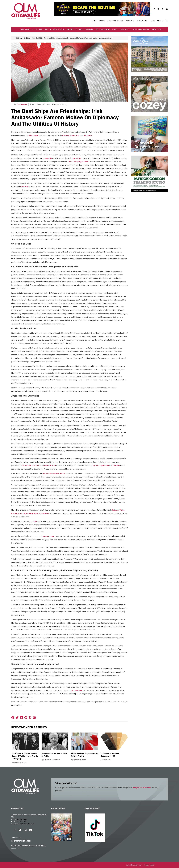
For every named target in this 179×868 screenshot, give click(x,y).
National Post (50, 465)
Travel (70, 29)
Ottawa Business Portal (107, 29)
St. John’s (88, 135)
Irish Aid (24, 187)
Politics (79, 29)
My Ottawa (157, 29)
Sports (39, 29)
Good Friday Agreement (79, 162)
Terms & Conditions (134, 865)
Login (152, 21)
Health (48, 29)
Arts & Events (26, 29)
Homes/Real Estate (141, 29)
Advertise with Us (116, 21)
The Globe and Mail (31, 465)
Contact (130, 21)
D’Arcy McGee (76, 690)
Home (94, 21)
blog (36, 521)
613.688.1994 (21, 821)
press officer (49, 158)
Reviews (89, 29)
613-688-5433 (21, 819)
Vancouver (34, 135)
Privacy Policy (149, 865)
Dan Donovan (22, 104)
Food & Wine (59, 29)
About (102, 21)
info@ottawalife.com (142, 788)
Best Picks (125, 29)
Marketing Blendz (21, 841)
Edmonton (75, 135)
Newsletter (142, 21)
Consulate (76, 158)
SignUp (160, 21)
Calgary (66, 135)
